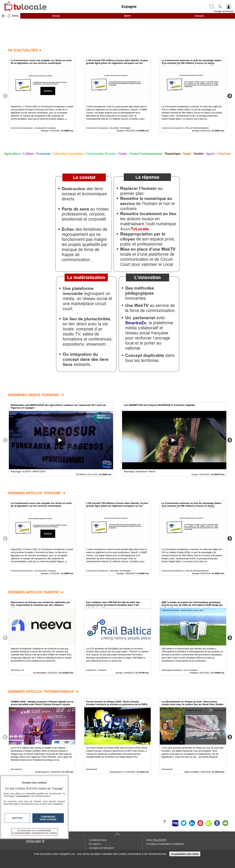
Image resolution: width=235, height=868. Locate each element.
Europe (45, 131)
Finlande (194, 673)
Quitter (17, 818)
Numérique (172, 154)
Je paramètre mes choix (185, 854)
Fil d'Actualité (39, 673)
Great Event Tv (117, 772)
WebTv (128, 16)
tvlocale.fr (36, 841)
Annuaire (199, 16)
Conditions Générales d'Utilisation (165, 844)
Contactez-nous (98, 840)
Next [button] (230, 96)
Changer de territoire (224, 11)
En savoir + (95, 844)
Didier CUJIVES (192, 772)
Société (198, 154)
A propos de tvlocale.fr (102, 848)
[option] (42, 95)
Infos (156, 840)
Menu (16, 16)
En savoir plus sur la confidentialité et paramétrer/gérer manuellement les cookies (34, 832)
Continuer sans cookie (48, 818)
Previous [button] (5, 96)
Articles (56, 16)
